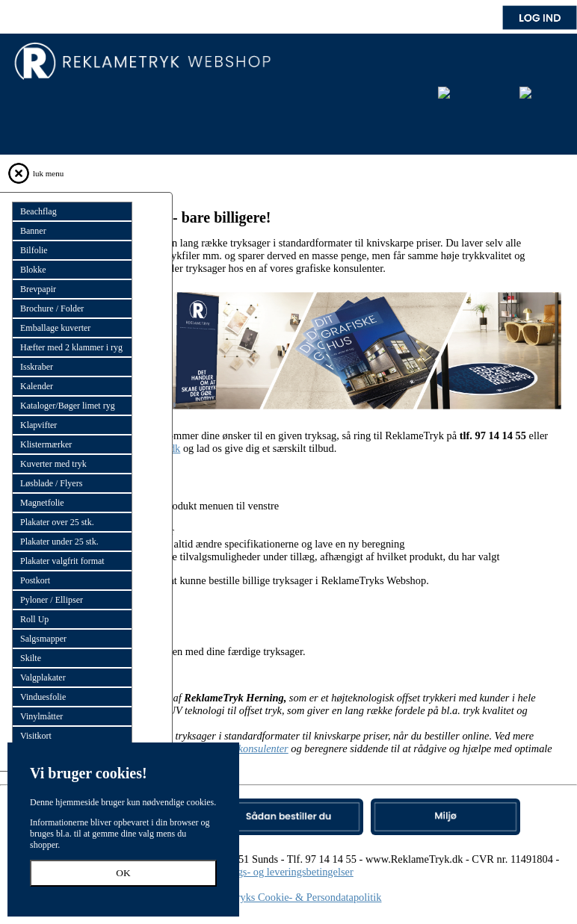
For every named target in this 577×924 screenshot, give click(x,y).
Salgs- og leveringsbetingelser (288, 872)
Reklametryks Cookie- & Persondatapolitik (289, 897)
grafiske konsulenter (245, 748)
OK (123, 873)
